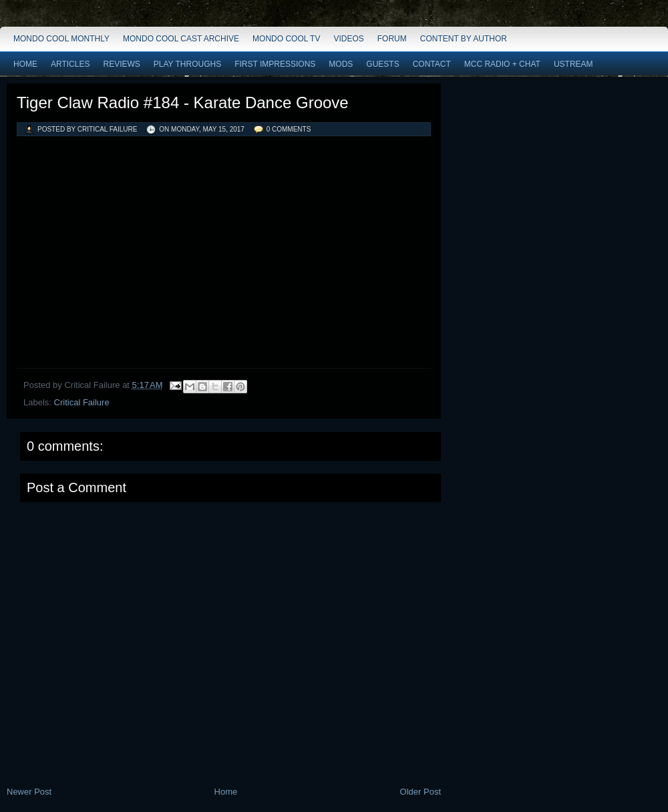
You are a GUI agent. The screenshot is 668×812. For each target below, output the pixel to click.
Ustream (573, 64)
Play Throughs (187, 64)
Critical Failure (82, 402)
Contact (432, 64)
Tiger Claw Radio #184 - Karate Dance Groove (183, 103)
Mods (341, 64)
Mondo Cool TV (286, 39)
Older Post (421, 792)
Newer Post (29, 792)
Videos (348, 39)
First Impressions (275, 64)
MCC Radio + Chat (502, 64)
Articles (70, 64)
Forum (392, 39)
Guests (382, 64)
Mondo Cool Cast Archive (181, 39)
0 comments (289, 129)
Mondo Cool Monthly (61, 39)
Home (25, 64)
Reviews (121, 64)
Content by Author (464, 39)
